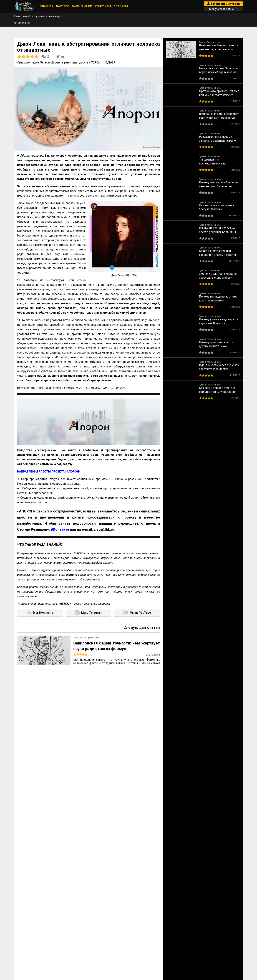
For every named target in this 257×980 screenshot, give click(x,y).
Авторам (121, 6)
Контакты (103, 6)
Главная (47, 6)
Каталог (63, 6)
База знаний (82, 6)
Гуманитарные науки (49, 16)
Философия (22, 23)
